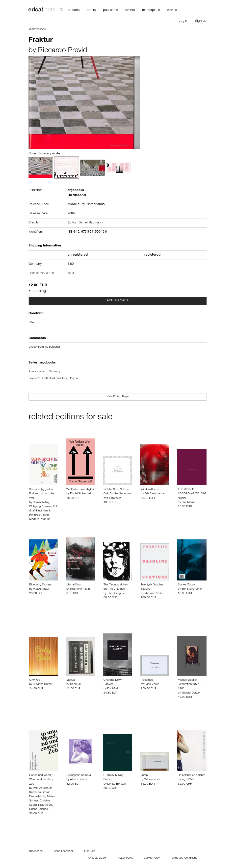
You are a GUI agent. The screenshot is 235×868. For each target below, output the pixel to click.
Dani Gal (75, 684)
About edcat (36, 851)
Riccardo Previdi (63, 51)
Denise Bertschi (117, 784)
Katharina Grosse (40, 793)
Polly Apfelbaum (43, 788)
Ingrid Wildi (188, 780)
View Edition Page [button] (118, 397)
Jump (144, 775)
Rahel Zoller (152, 684)
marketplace (151, 10)
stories (172, 10)
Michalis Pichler (154, 594)
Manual (71, 680)
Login (183, 21)
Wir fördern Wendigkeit (80, 490)
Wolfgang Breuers (40, 507)
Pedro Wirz (114, 498)
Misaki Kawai (41, 589)
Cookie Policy (152, 858)
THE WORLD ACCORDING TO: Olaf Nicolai (192, 494)
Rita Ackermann (80, 589)
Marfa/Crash (74, 585)
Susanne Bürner (43, 684)
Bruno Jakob (37, 797)
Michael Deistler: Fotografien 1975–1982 (189, 684)
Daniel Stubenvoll (80, 494)
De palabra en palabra (192, 775)
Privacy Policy (125, 858)
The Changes (115, 594)
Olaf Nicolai (188, 503)
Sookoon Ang (41, 503)
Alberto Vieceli (79, 780)
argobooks (48, 363)
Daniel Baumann (91, 223)
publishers (110, 10)
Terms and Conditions (184, 858)
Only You (35, 680)
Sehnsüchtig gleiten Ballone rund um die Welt (41, 494)
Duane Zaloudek (39, 809)
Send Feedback (64, 851)
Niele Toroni (45, 805)
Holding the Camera (79, 775)
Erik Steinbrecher (155, 494)
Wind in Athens (150, 490)
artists (91, 10)
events (130, 10)
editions (74, 10)
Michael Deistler (191, 693)
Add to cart (118, 301)
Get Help (90, 851)
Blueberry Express (40, 585)
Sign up (201, 21)
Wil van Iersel (152, 780)
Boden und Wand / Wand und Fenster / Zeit (41, 780)
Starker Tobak (186, 585)
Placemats (147, 680)
